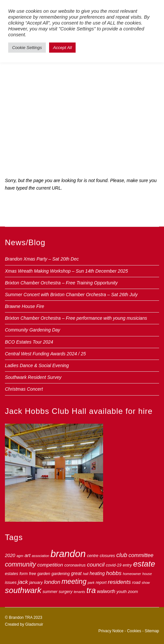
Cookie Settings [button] (27, 48)
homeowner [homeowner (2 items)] (132, 574)
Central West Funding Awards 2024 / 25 (45, 354)
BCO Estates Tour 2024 (29, 342)
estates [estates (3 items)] (12, 574)
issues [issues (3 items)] (11, 583)
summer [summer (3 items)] (50, 592)
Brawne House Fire (25, 306)
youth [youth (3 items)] (122, 592)
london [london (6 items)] (52, 582)
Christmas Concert (24, 389)
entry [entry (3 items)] (127, 565)
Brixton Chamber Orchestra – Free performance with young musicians (76, 318)
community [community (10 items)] (20, 564)
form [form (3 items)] (23, 574)
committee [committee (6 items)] (141, 555)
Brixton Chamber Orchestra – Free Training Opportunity (61, 283)
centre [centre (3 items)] (93, 556)
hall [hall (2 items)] (86, 574)
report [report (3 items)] (101, 583)
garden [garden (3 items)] (44, 574)
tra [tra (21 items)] (91, 590)
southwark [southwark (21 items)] (23, 590)
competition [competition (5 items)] (50, 565)
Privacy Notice (111, 631)
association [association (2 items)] (40, 556)
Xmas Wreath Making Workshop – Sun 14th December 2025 (66, 271)
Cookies (134, 631)
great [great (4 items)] (76, 573)
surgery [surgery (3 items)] (65, 592)
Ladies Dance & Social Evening (37, 365)
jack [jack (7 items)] (23, 582)
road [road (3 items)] (136, 583)
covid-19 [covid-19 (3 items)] (114, 565)
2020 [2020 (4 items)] (10, 555)
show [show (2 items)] (146, 583)
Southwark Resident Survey (33, 377)
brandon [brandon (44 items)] (68, 554)
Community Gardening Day (33, 330)
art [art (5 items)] (27, 555)
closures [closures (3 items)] (108, 556)
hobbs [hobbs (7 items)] (114, 573)
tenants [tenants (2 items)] (79, 592)
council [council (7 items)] (96, 565)
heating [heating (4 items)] (97, 573)
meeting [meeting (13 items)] (74, 582)
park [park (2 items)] (91, 583)
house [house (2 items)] (147, 574)
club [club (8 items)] (122, 555)
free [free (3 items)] (33, 574)
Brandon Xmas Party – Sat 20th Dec (42, 259)
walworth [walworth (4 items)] (106, 591)
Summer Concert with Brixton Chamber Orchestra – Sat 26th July (71, 295)
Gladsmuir (34, 624)
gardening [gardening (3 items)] (61, 574)
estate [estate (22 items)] (144, 564)
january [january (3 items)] (36, 583)
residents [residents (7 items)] (119, 582)
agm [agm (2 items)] (20, 556)
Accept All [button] (62, 48)
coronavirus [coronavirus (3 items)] (75, 565)
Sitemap (152, 631)
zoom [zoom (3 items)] (133, 592)
